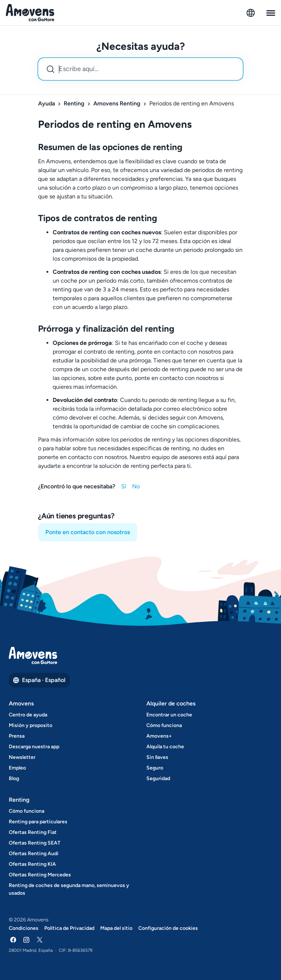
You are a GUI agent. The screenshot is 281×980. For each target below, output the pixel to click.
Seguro (155, 768)
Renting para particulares (38, 822)
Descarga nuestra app (34, 747)
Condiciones (24, 928)
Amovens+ (159, 736)
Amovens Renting (117, 103)
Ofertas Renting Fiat (33, 832)
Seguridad (158, 778)
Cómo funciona (164, 725)
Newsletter (22, 757)
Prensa (17, 736)
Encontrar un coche (169, 715)
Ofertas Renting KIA (32, 864)
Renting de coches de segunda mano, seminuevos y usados (69, 889)
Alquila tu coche (165, 747)
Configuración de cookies (168, 928)
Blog (14, 778)
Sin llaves (157, 757)
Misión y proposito (31, 725)
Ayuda (46, 103)
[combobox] (140, 69)
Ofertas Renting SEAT (35, 843)
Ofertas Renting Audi (34, 854)
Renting (74, 103)
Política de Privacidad (69, 928)
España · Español (39, 680)
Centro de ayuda (28, 715)
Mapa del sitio (116, 928)
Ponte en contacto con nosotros (88, 532)
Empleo (17, 768)
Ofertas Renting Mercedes (40, 875)
